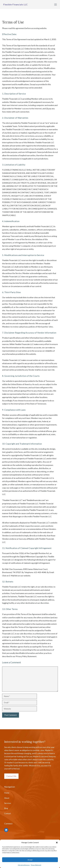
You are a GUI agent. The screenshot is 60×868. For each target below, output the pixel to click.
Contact (8, 813)
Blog (6, 808)
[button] (57, 843)
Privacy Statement (36, 865)
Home (7, 793)
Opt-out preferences (24, 865)
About (7, 798)
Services (8, 803)
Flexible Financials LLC (15, 4)
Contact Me (11, 776)
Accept (30, 860)
